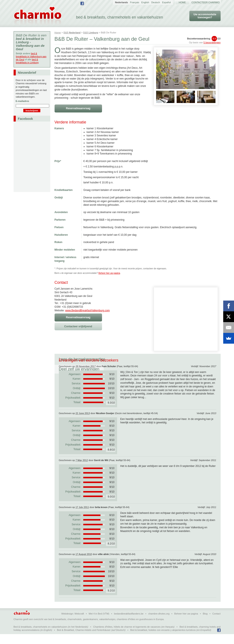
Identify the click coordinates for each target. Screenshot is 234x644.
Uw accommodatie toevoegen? (205, 16)
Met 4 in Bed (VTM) (99, 624)
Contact (217, 624)
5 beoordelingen (212, 42)
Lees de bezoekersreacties (82, 359)
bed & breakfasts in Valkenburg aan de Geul (31, 56)
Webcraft (79, 624)
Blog (205, 624)
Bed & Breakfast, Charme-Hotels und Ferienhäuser (84, 640)
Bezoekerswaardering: (204, 39)
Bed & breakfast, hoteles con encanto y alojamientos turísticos (163, 640)
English (145, 2)
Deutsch (155, 2)
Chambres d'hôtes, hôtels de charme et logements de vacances (127, 637)
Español (166, 2)
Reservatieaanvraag (78, 108)
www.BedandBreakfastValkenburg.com (87, 310)
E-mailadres (22, 101)
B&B (72, 33)
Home (182, 2)
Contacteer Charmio (206, 2)
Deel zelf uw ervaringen (134, 359)
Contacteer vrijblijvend (78, 326)
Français (135, 2)
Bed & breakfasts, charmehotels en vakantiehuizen (40, 637)
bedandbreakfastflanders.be (129, 624)
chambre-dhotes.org (159, 624)
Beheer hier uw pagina (109, 273)
